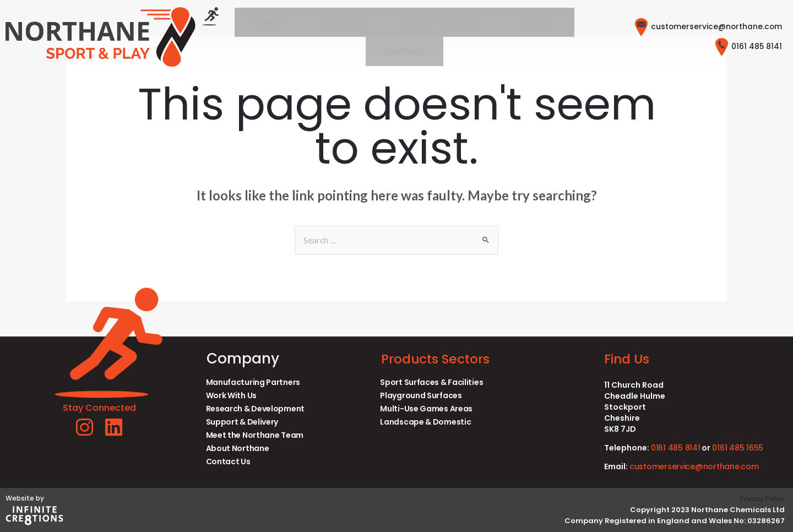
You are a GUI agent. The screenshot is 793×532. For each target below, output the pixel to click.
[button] (402, 37)
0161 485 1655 (741, 448)
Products (318, 37)
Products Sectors (442, 359)
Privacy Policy (760, 499)
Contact (540, 37)
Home (262, 37)
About (480, 37)
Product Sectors (400, 37)
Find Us (630, 359)
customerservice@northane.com (692, 28)
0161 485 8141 (742, 47)
